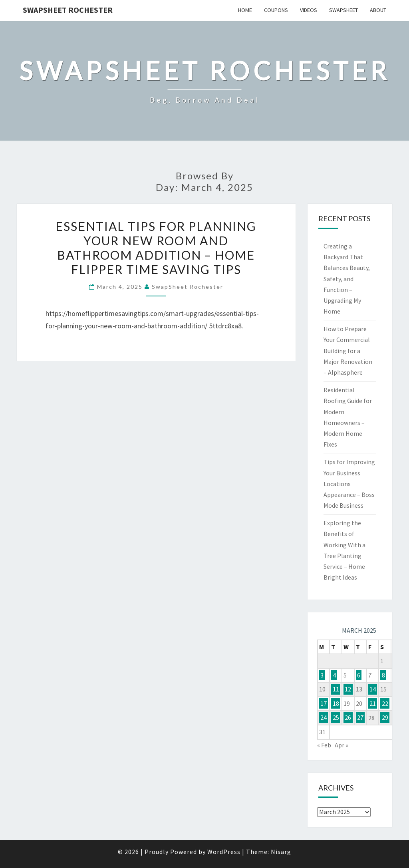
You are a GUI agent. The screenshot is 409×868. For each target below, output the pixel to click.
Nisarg (281, 852)
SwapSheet (343, 10)
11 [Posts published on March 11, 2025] (336, 689)
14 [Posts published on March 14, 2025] (373, 689)
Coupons (276, 10)
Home (245, 10)
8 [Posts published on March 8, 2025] (383, 675)
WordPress (224, 852)
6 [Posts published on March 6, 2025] (359, 675)
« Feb (324, 745)
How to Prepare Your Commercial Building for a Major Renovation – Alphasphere (348, 351)
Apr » (341, 745)
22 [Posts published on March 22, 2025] (385, 703)
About (378, 10)
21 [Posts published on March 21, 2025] (373, 703)
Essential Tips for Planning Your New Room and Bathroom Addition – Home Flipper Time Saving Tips (156, 248)
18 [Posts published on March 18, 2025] (336, 703)
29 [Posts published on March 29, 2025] (385, 718)
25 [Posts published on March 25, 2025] (336, 718)
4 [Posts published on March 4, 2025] (334, 675)
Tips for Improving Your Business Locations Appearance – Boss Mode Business (349, 484)
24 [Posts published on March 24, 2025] (324, 718)
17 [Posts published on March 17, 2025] (324, 703)
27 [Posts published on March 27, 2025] (360, 718)
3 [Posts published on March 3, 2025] (322, 675)
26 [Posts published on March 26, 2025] (348, 718)
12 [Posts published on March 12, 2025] (348, 689)
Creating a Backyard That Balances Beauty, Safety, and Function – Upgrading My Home (347, 279)
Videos (309, 10)
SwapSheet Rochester (68, 10)
